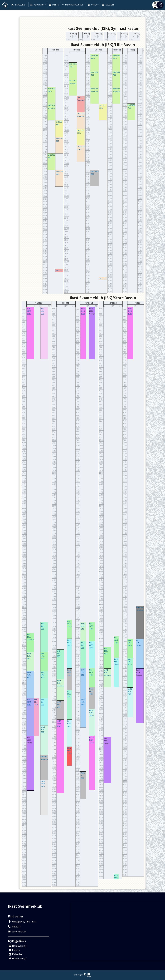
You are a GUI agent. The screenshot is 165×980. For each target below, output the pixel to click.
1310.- (30, 705)
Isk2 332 (102, 105)
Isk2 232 (80, 130)
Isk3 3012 (51, 105)
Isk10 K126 (29, 310)
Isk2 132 (59, 122)
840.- (29, 659)
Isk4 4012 (43, 655)
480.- (50, 91)
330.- (58, 125)
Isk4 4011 (29, 636)
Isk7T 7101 (29, 674)
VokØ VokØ (43, 782)
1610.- (30, 314)
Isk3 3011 (51, 89)
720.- (43, 786)
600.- (93, 174)
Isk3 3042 (116, 72)
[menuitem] (5, 5)
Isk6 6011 (43, 701)
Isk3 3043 (116, 89)
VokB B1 (44, 756)
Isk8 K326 (29, 701)
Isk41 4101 (29, 655)
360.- (37, 705)
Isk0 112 (59, 270)
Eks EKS (36, 701)
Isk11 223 (81, 114)
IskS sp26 (42, 310)
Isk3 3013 (51, 155)
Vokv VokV (95, 171)
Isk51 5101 (43, 728)
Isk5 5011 (43, 625)
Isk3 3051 (131, 105)
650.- (43, 314)
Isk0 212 (80, 97)
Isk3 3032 (94, 72)
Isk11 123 (59, 138)
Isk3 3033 (94, 89)
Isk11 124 (59, 171)
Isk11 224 (81, 147)
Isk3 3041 (116, 56)
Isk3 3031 (94, 56)
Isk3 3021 (73, 64)
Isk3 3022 (73, 81)
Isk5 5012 (43, 674)
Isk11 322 (103, 278)
